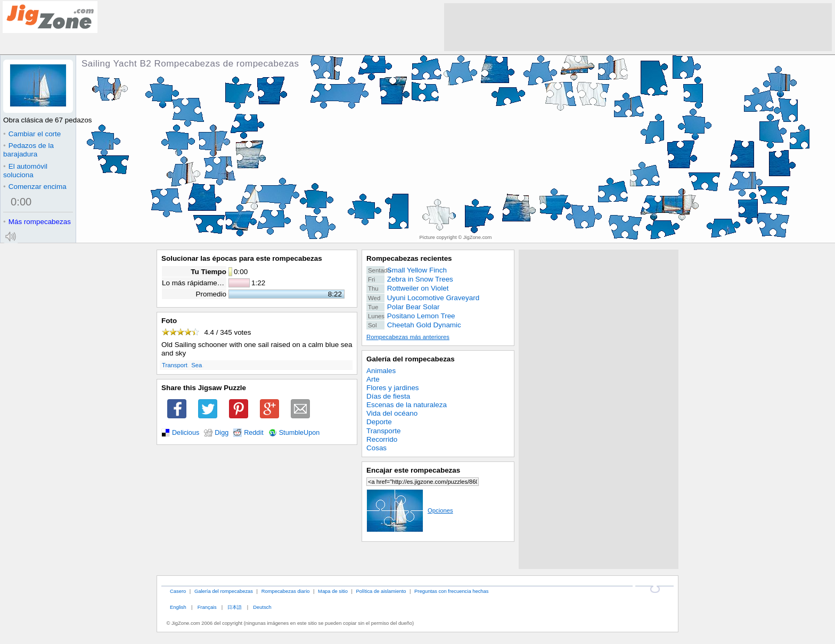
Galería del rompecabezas (411, 359)
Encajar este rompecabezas (413, 470)
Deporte (379, 422)
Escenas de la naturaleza (407, 405)
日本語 (235, 607)
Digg (222, 433)
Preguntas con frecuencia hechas (451, 591)
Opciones (410, 510)
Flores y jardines (393, 388)
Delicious (186, 433)
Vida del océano (392, 413)
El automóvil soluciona (25, 171)
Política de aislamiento (381, 591)
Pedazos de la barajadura (28, 150)
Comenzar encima (35, 187)
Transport (175, 365)
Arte (373, 379)
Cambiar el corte (32, 134)
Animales (381, 371)
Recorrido (382, 439)
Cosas (376, 448)
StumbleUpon (300, 433)
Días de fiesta (388, 396)
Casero (178, 591)
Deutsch (262, 607)
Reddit (254, 433)
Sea (197, 365)
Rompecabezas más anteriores (408, 337)
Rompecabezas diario (286, 591)
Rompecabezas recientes (409, 258)
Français (207, 607)
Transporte (383, 431)
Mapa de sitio (333, 591)
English (178, 607)
